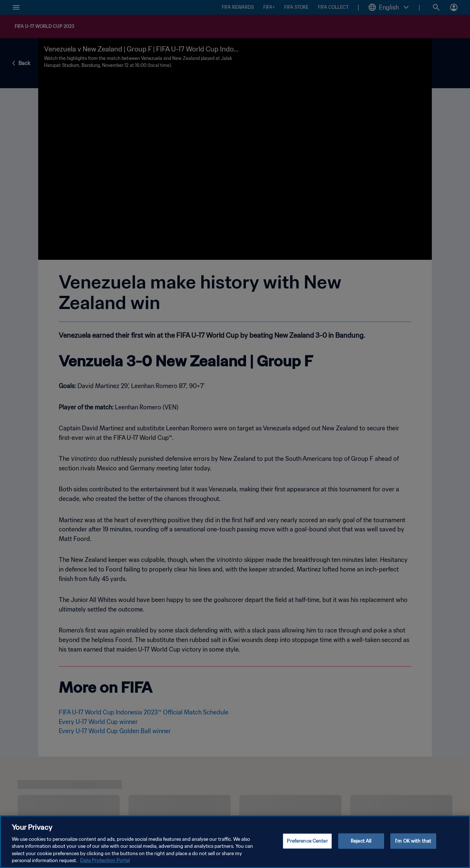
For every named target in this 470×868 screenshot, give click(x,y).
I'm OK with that (413, 841)
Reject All (361, 841)
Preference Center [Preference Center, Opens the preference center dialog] (307, 841)
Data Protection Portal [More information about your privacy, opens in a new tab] (105, 860)
